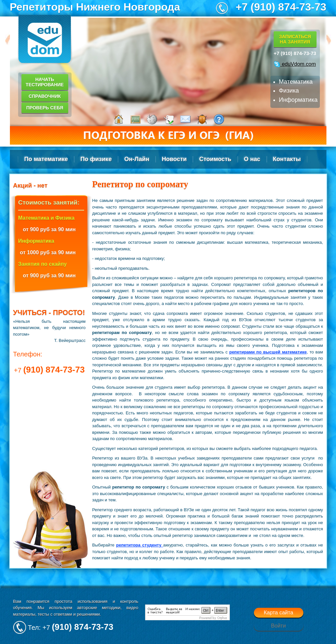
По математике (46, 159)
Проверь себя (45, 108)
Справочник (45, 96)
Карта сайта (278, 613)
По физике (96, 159)
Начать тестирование (45, 82)
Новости (174, 159)
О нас (252, 159)
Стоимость (215, 159)
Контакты (287, 159)
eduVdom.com (295, 64)
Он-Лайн (137, 159)
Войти (278, 626)
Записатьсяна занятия (295, 39)
